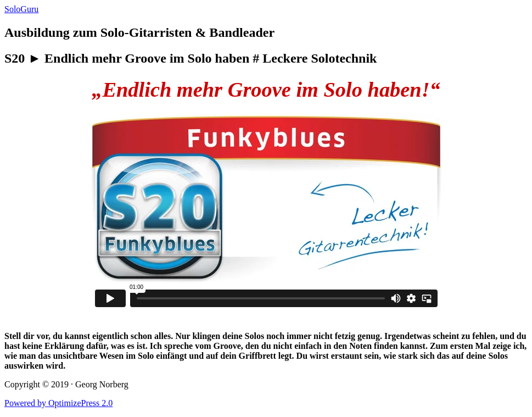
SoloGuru (21, 9)
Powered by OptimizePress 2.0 (58, 403)
